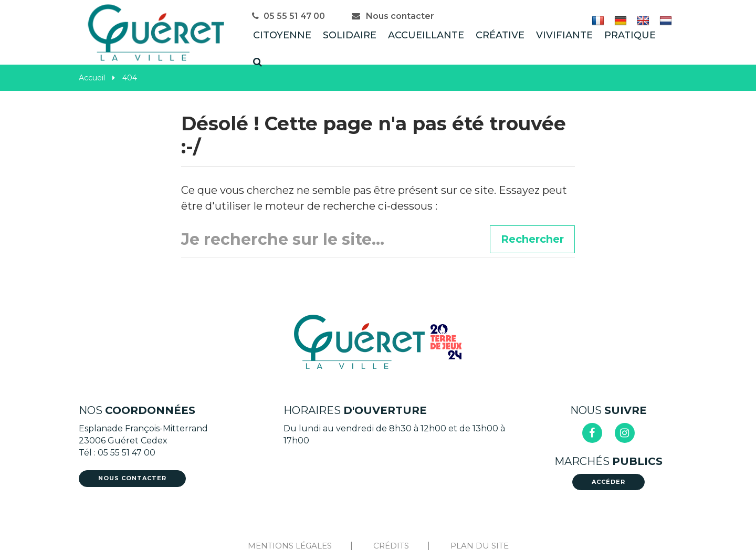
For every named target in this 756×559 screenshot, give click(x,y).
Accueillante (426, 35)
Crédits (391, 546)
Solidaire (350, 35)
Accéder (608, 482)
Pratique (630, 35)
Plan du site (480, 546)
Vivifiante (564, 35)
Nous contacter (393, 16)
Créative (500, 35)
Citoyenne (282, 35)
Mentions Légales (290, 546)
